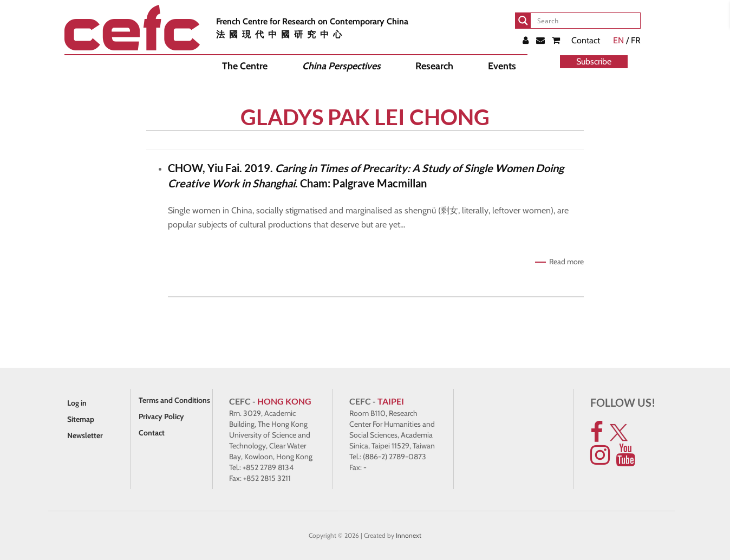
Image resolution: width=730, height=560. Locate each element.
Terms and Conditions (174, 400)
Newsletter (85, 435)
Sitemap (81, 419)
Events (502, 66)
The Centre (245, 66)
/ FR (627, 40)
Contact (586, 40)
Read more (566, 262)
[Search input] (586, 21)
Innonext (409, 535)
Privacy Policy (161, 416)
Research (434, 66)
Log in (77, 403)
